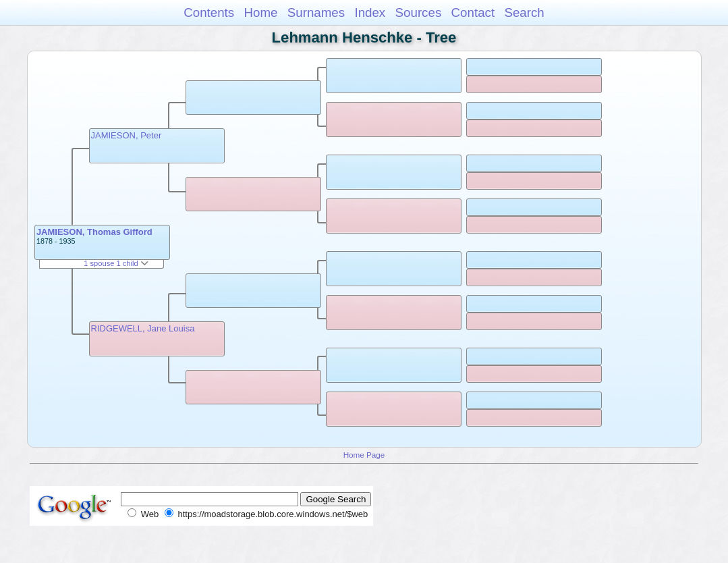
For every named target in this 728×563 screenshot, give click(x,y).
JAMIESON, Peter (127, 135)
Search (524, 12)
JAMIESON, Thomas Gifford (94, 232)
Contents (209, 12)
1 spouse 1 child (116, 263)
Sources (419, 12)
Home (260, 12)
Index (370, 12)
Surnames (316, 12)
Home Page (364, 455)
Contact (473, 12)
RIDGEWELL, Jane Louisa (143, 328)
